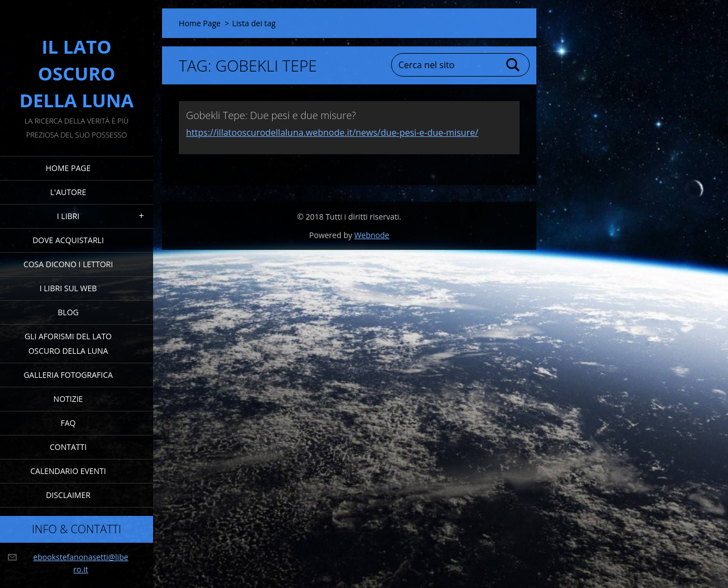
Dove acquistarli (68, 240)
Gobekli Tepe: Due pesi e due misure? (271, 115)
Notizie (68, 399)
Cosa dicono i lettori (68, 264)
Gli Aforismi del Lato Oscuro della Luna (68, 343)
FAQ (68, 423)
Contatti (68, 447)
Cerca (513, 65)
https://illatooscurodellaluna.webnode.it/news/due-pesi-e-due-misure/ (332, 132)
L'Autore (68, 192)
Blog (68, 312)
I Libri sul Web (68, 288)
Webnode (372, 235)
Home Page (68, 168)
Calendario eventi (68, 471)
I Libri (68, 216)
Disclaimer (68, 495)
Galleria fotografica (68, 375)
